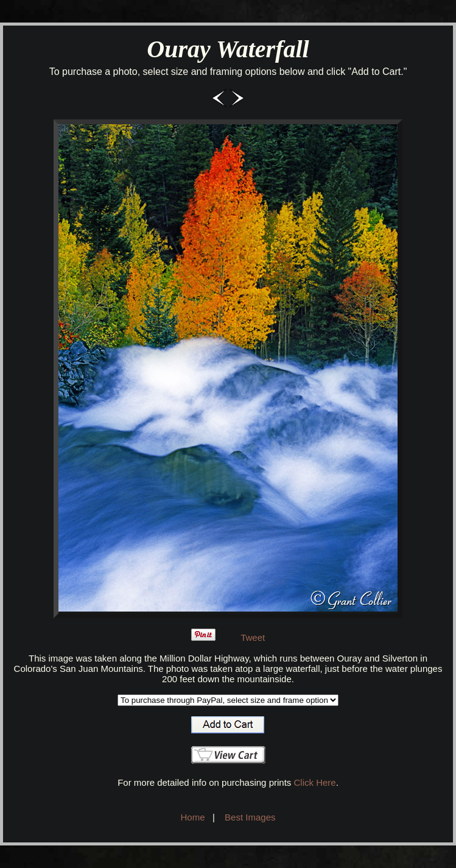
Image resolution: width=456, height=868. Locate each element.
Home (193, 817)
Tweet (253, 637)
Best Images (250, 817)
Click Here (314, 782)
